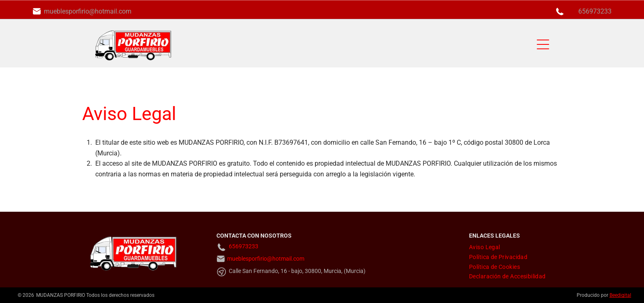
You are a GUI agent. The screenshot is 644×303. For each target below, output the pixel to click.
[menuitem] (485, 247)
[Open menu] (543, 44)
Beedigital (620, 295)
